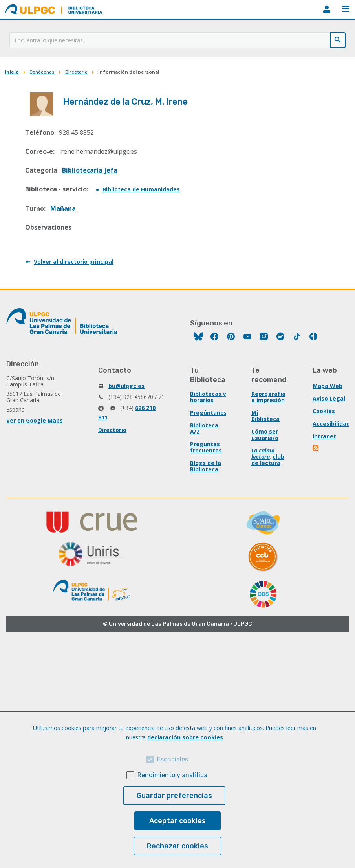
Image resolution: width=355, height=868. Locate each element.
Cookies (324, 411)
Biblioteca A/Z (204, 428)
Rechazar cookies (177, 846)
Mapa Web (328, 386)
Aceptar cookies (177, 821)
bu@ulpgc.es (126, 386)
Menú (346, 9)
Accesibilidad (331, 424)
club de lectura (268, 460)
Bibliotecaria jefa (90, 170)
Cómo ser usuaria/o (265, 435)
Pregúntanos (209, 413)
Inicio (12, 72)
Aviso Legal (329, 398)
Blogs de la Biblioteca (206, 466)
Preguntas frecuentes (206, 447)
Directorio (76, 72)
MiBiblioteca (327, 9)
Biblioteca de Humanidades (141, 189)
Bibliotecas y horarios (208, 397)
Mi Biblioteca (265, 416)
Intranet (324, 436)
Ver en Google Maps (35, 420)
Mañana (63, 208)
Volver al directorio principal (74, 262)
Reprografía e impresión (268, 397)
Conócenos (42, 72)
